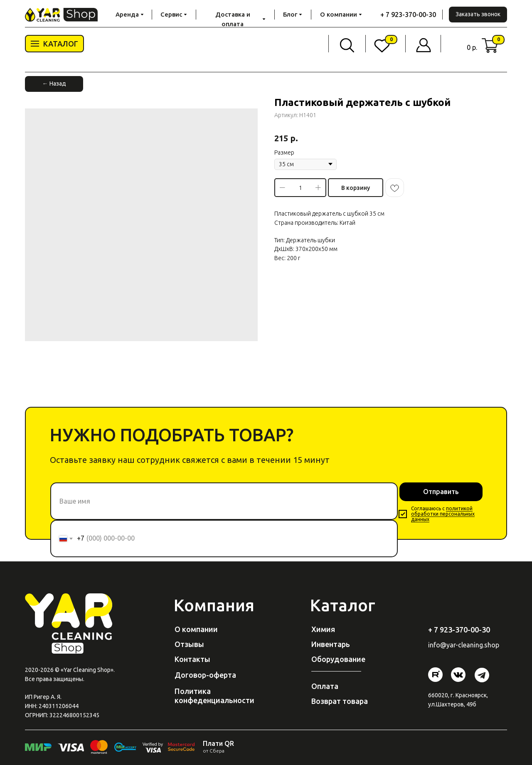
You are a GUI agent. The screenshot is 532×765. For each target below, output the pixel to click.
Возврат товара (340, 701)
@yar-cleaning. (462, 645)
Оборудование (338, 659)
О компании (196, 629)
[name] (224, 501)
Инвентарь (331, 644)
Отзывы (189, 644)
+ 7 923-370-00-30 (408, 15)
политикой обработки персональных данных (443, 514)
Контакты (192, 659)
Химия (323, 629)
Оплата (325, 686)
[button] (478, 15)
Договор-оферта (205, 675)
